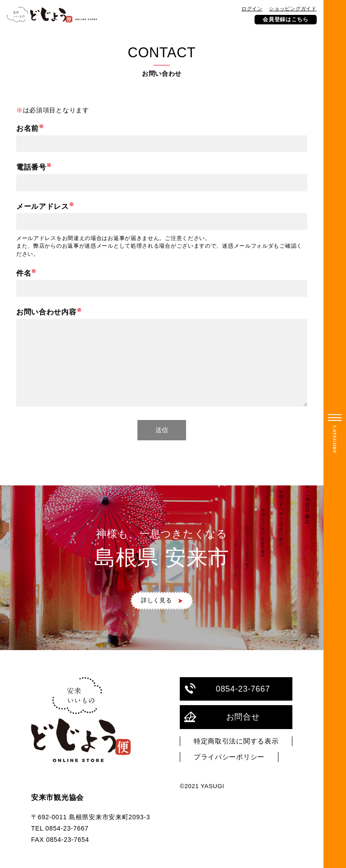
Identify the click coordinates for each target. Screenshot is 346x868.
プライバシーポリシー (229, 757)
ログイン (252, 9)
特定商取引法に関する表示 (236, 741)
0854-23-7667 (227, 689)
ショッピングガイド (293, 9)
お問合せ (222, 717)
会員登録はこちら (286, 19)
